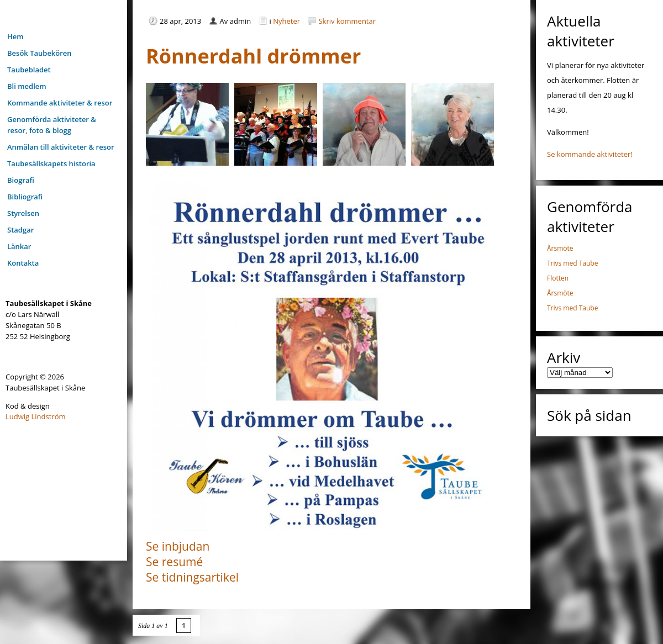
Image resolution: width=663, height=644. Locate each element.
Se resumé (174, 562)
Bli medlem (27, 86)
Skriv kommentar (347, 21)
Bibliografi (25, 197)
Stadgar (20, 230)
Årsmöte (560, 248)
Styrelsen (23, 213)
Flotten (558, 278)
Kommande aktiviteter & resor (60, 103)
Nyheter (286, 21)
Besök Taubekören (40, 53)
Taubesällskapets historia (51, 163)
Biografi (21, 180)
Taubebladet (29, 70)
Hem (15, 36)
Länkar (19, 246)
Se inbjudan (178, 546)
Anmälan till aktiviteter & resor (61, 147)
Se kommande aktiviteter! (590, 154)
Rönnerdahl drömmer (253, 56)
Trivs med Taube (572, 263)
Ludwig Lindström (36, 416)
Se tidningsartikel (192, 577)
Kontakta (23, 263)
